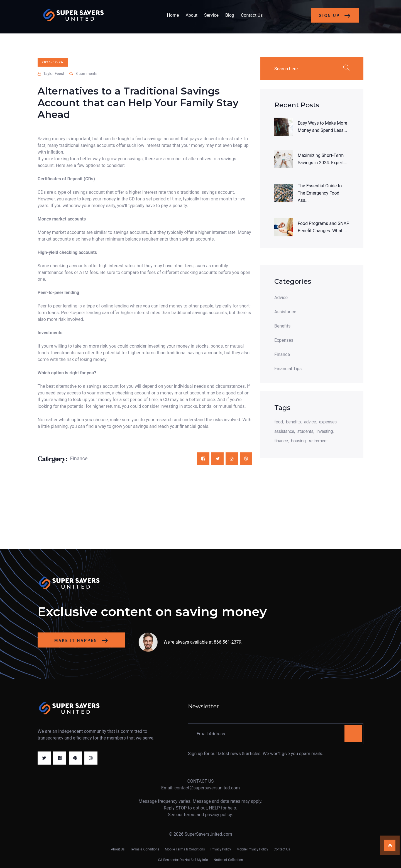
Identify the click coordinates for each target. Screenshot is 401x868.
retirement (318, 441)
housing (298, 441)
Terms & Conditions (145, 849)
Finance (79, 459)
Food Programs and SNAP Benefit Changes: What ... (324, 227)
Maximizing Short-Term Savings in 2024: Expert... (322, 159)
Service (211, 15)
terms (190, 815)
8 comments (83, 74)
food (278, 422)
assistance (284, 431)
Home (173, 15)
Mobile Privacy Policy (252, 849)
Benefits (282, 326)
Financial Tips (288, 369)
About (191, 15)
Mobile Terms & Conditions (185, 849)
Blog (230, 15)
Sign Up (335, 16)
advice (310, 422)
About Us (118, 849)
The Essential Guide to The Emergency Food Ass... (320, 193)
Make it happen (81, 641)
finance (281, 441)
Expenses (284, 340)
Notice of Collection (228, 860)
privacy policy (219, 815)
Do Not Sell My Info (194, 860)
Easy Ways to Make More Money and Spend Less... (322, 127)
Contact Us (252, 15)
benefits (293, 422)
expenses (328, 422)
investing (325, 431)
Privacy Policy (221, 849)
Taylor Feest (51, 74)
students (305, 431)
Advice (281, 298)
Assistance (285, 312)
